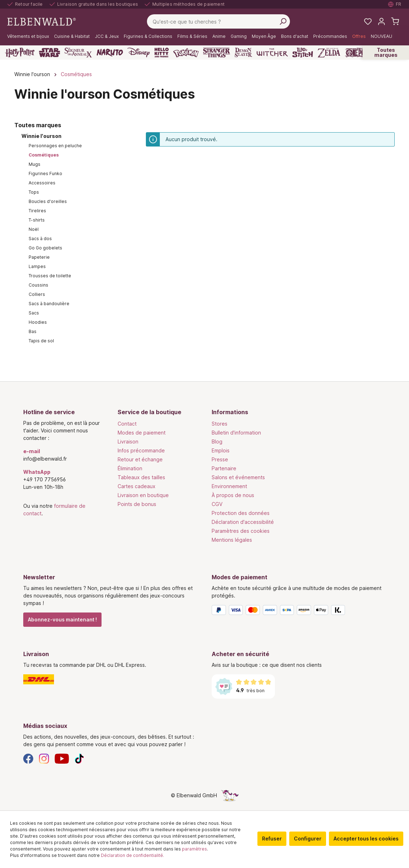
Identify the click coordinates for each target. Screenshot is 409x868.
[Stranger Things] (217, 53)
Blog (217, 442)
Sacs (34, 313)
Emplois (221, 450)
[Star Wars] (50, 53)
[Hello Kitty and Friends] (162, 53)
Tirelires (37, 211)
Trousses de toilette (50, 276)
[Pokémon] (186, 53)
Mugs (35, 164)
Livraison (128, 442)
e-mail (32, 451)
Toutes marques (386, 52)
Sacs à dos (40, 239)
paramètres (194, 849)
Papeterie (39, 257)
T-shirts (37, 220)
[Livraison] (110, 679)
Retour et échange (140, 459)
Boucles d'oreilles (48, 201)
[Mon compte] (381, 21)
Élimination (130, 468)
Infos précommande (141, 450)
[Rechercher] (283, 21)
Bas (33, 331)
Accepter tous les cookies (366, 839)
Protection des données (241, 513)
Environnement (229, 486)
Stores (220, 424)
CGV (217, 504)
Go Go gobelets (45, 248)
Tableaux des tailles (141, 477)
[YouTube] (62, 758)
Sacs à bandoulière (49, 304)
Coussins (38, 285)
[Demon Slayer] (243, 53)
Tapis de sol (41, 341)
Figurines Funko (45, 173)
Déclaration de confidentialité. (132, 855)
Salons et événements (238, 477)
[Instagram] (44, 758)
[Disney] (139, 53)
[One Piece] (358, 53)
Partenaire (224, 468)
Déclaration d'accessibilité (243, 522)
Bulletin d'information (236, 433)
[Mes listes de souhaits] (368, 21)
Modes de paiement (142, 433)
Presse (220, 459)
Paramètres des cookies (241, 531)
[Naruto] (110, 53)
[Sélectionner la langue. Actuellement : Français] (395, 4)
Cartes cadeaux (137, 486)
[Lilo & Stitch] (303, 53)
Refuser (272, 839)
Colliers (37, 294)
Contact (127, 424)
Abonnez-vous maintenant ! (62, 619)
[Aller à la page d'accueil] (41, 21)
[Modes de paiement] (299, 611)
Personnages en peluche (55, 146)
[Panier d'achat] (395, 21)
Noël (34, 229)
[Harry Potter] (20, 53)
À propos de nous (233, 495)
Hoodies (38, 322)
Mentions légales (232, 540)
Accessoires (42, 183)
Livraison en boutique (143, 495)
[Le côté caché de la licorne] (230, 795)
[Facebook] (28, 758)
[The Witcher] (272, 53)
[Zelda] (329, 53)
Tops (34, 192)
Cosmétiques (44, 155)
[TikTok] (79, 758)
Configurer (308, 839)
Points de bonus (137, 504)
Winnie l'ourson (41, 136)
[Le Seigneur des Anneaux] (78, 53)
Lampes (37, 266)
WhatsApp (37, 472)
